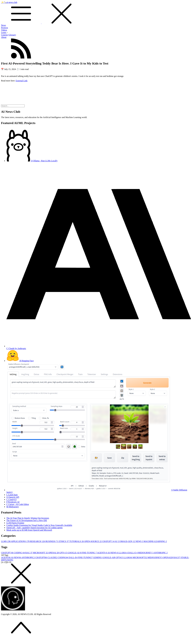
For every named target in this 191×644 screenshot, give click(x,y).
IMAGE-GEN (128, 541)
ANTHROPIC (161, 553)
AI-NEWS (113, 553)
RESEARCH (38, 541)
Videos (4, 30)
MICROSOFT (41, 553)
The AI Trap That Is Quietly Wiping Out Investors (28, 518)
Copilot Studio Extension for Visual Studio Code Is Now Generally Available (39, 525)
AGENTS (102, 553)
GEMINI (98, 557)
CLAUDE (53, 557)
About (4, 37)
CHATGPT (109, 541)
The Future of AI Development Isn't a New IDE (27, 520)
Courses (5, 35)
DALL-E (133, 553)
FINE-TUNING (89, 553)
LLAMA (123, 553)
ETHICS (64, 541)
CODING (20, 553)
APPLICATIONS (20, 541)
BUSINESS (52, 541)
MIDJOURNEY (146, 553)
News (3, 25)
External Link (22, 81)
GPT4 (63, 553)
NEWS (140, 541)
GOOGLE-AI (75, 553)
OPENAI (54, 553)
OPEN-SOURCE (93, 541)
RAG (29, 553)
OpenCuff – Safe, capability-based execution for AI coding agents (34, 528)
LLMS (6, 541)
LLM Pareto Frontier (15, 523)
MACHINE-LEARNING (155, 541)
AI (117, 541)
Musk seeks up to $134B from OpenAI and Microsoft (29, 530)
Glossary (12, 35)
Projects (5, 28)
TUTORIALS (77, 541)
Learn (4, 32)
